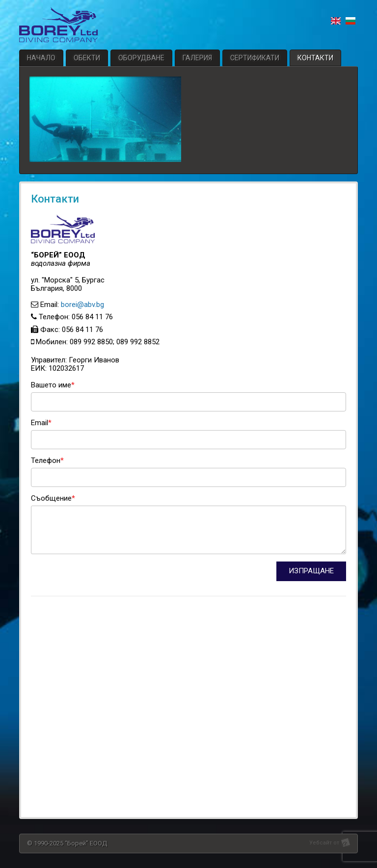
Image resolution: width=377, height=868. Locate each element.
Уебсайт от (324, 843)
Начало (41, 58)
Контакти (315, 58)
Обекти (87, 58)
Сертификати (255, 58)
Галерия (197, 58)
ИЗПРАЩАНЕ (311, 571)
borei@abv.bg (82, 305)
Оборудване (141, 58)
